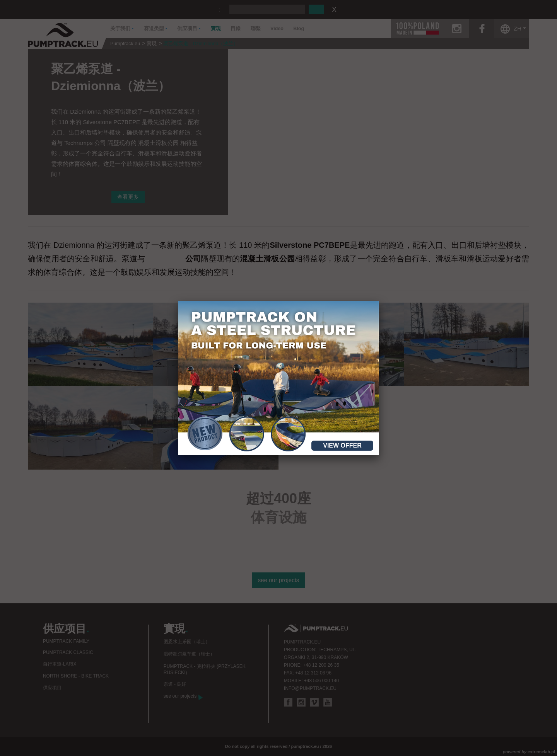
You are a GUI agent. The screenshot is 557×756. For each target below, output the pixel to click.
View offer (342, 445)
